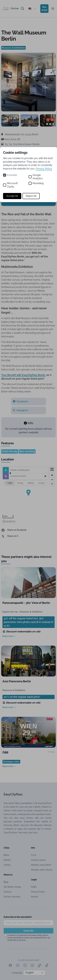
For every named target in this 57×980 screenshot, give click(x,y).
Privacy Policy (44, 169)
